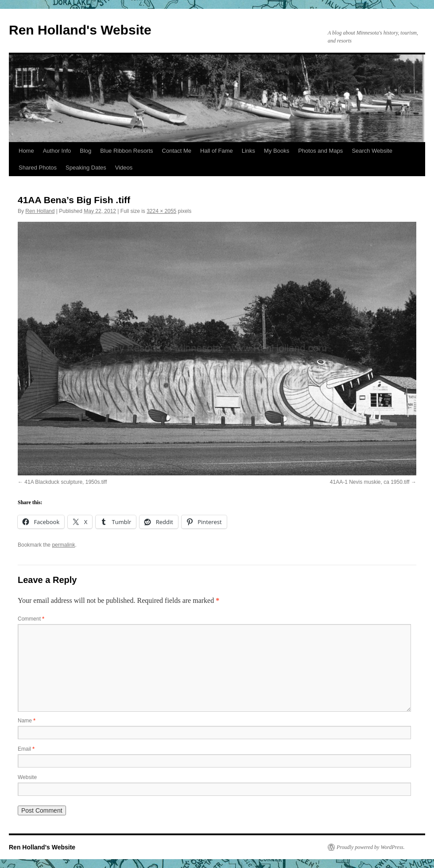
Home (26, 151)
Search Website (372, 151)
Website (27, 777)
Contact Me (177, 151)
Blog (85, 151)
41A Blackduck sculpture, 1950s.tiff (66, 482)
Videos (124, 168)
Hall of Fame (217, 151)
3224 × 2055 (161, 211)
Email (26, 749)
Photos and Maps (320, 151)
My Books (277, 151)
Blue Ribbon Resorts (126, 151)
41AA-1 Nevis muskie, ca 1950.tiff (370, 482)
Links (248, 151)
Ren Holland (40, 211)
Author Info (57, 151)
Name (27, 721)
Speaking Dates (86, 168)
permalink (63, 545)
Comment (31, 619)
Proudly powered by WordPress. (371, 847)
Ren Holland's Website (80, 30)
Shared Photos (38, 168)
